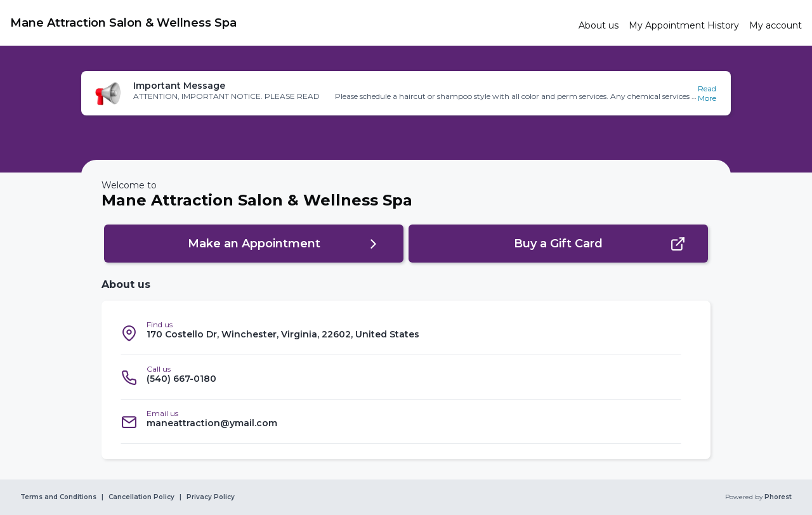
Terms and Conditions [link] (58, 497)
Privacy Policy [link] (211, 497)
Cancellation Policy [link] (141, 497)
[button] (406, 93)
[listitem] (401, 333)
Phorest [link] (777, 497)
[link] (289, 23)
